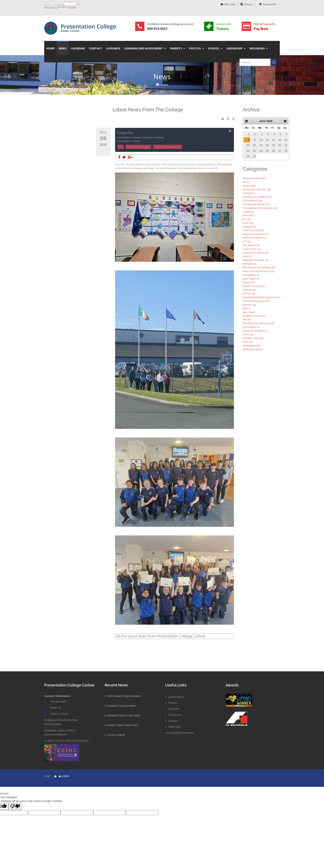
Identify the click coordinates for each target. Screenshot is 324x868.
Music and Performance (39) (258, 271)
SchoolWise (268, 4)
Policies (171, 703)
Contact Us (173, 715)
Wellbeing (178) (251, 346)
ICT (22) (247, 241)
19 (273, 145)
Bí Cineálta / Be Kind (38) (257, 189)
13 (280, 140)
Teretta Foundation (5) (255, 331)
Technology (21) (251, 327)
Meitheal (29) (250, 264)
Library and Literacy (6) (255, 253)
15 (248, 145)
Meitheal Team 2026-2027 (123, 715)
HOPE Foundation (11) (255, 238)
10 (261, 140)
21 (286, 145)
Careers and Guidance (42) (257, 197)
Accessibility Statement (180, 733)
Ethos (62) (248, 215)
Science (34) (249, 305)
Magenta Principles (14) (256, 260)
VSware (171, 721)
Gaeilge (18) (249, 227)
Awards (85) (249, 186)
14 (286, 140)
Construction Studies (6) (256, 204)
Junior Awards (115, 735)
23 (254, 151)
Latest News (174, 697)
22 (248, 151)
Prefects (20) (250, 290)
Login (65, 776)
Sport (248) (249, 312)
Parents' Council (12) (254, 286)
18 (267, 145)
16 (254, 145)
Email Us (56, 708)
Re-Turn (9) (249, 294)
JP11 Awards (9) (251, 245)
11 (267, 140)
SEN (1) (247, 308)
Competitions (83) (253, 201)
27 (280, 151)
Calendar (172, 709)
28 (286, 151)
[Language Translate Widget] (62, 4)
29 (248, 156)
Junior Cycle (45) (252, 249)
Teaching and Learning (167, 147)
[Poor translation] (15, 807)
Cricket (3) (248, 212)
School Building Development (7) (261, 297)
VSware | (248, 4)
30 (254, 156)
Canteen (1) (249, 193)
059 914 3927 (58, 701)
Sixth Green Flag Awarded (123, 696)
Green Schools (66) (253, 230)
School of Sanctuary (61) (256, 301)
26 (273, 151)
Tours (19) (248, 334)
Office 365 (228, 4)
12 (273, 140)
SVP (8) (247, 320)
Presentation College (129, 141)
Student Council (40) (254, 316)
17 (261, 145)
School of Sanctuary (138, 147)
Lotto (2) (247, 256)
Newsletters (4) (251, 275)
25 (267, 151)
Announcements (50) (254, 178)
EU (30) (247, 219)
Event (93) (248, 223)
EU (120, 147)
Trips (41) (247, 342)
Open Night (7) (251, 279)
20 (280, 145)
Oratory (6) (248, 282)
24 (261, 151)
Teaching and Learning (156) (258, 323)
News (165, 85)
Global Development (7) (256, 234)
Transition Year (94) (253, 338)
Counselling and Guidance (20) (260, 208)
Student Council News (121, 706)
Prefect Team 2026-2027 (122, 725)
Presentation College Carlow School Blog (140, 137)
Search (274, 62)
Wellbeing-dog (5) (253, 349)
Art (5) (246, 182)
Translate (67, 8)
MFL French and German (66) (259, 268)
